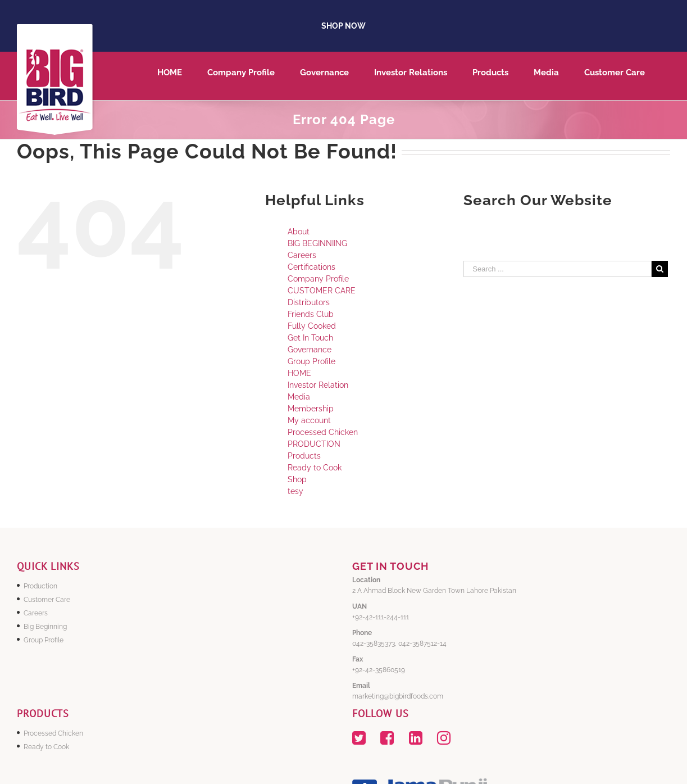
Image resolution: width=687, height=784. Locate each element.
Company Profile (318, 279)
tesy (295, 491)
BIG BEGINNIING (317, 243)
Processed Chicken (323, 432)
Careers (302, 255)
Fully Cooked (312, 326)
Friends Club (311, 314)
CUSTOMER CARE (322, 291)
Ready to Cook (315, 468)
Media (299, 397)
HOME (299, 373)
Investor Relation (318, 385)
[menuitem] (182, 76)
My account (309, 420)
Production (40, 586)
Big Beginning (45, 627)
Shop (297, 479)
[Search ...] (558, 269)
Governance (310, 350)
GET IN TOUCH (390, 566)
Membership (311, 409)
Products (304, 456)
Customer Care (47, 600)
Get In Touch (310, 338)
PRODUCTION (314, 444)
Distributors (309, 302)
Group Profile (311, 361)
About (299, 232)
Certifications (311, 267)
